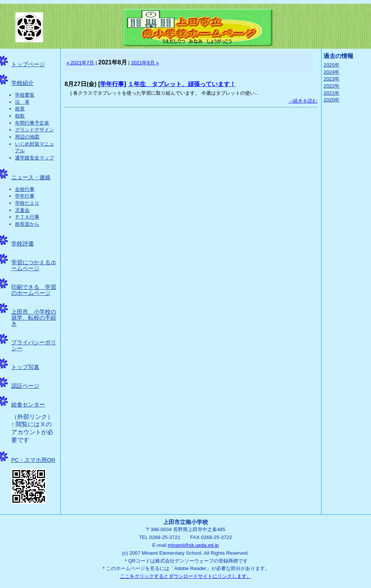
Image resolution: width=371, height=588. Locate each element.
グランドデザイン (34, 130)
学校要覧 (25, 95)
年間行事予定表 (32, 123)
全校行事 (25, 189)
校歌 (20, 116)
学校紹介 (22, 83)
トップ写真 (25, 367)
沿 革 (22, 102)
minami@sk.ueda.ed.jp (193, 545)
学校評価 (22, 244)
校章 (20, 109)
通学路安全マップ (34, 158)
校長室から (27, 224)
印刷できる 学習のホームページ (34, 290)
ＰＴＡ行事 (27, 217)
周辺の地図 (27, 137)
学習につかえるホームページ (34, 265)
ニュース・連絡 (31, 177)
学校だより (27, 203)
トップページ (28, 64)
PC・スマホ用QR (33, 460)
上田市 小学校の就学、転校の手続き (34, 318)
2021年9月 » (145, 63)
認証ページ (25, 386)
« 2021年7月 (80, 63)
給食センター (28, 405)
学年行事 (25, 196)
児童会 (22, 210)
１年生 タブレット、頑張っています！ (182, 84)
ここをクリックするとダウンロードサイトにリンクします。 (186, 576)
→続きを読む (303, 101)
